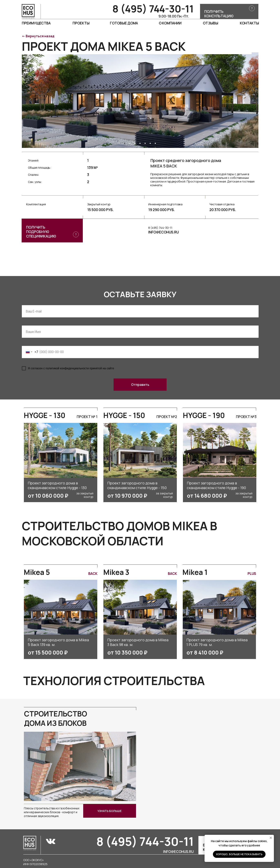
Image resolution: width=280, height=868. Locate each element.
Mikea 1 (195, 572)
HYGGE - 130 (45, 415)
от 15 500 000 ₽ (48, 652)
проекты (81, 23)
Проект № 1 (87, 417)
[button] (229, 12)
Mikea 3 (116, 572)
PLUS (252, 574)
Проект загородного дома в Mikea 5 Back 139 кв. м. (58, 642)
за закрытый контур (85, 495)
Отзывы (211, 23)
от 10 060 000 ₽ (48, 496)
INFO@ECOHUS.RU (164, 232)
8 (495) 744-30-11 (153, 9)
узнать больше (110, 811)
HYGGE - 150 (124, 415)
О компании (170, 23)
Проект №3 (246, 417)
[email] (140, 311)
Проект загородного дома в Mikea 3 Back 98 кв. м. (138, 642)
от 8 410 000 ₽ (205, 652)
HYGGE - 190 (204, 415)
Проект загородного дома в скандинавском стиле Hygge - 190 (216, 485)
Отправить (140, 385)
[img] (61, 607)
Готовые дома (124, 23)
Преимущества (36, 23)
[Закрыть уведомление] (271, 838)
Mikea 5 (37, 572)
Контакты (249, 23)
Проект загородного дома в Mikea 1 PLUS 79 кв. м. (217, 642)
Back (93, 574)
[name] (140, 332)
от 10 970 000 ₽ (127, 496)
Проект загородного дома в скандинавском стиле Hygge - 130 (57, 485)
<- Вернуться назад (38, 36)
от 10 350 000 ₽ (127, 652)
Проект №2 (167, 417)
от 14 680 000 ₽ (207, 496)
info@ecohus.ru (178, 852)
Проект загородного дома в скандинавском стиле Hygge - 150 (137, 485)
